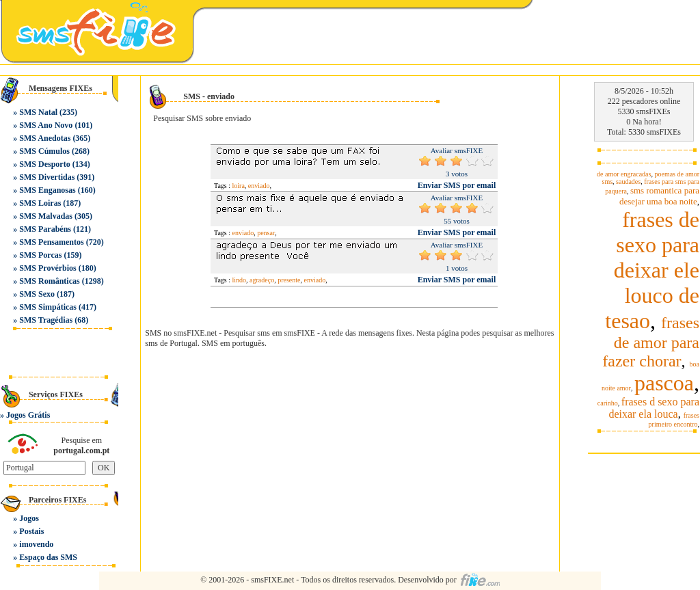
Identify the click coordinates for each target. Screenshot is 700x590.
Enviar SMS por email (457, 185)
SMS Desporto (44, 164)
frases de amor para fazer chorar (651, 342)
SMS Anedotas (45, 138)
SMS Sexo (37, 294)
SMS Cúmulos (44, 151)
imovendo (36, 544)
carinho (608, 403)
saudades (628, 182)
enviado (259, 186)
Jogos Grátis (28, 415)
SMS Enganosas (47, 190)
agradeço (262, 280)
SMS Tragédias (46, 320)
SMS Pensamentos (51, 242)
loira (239, 186)
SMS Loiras (40, 203)
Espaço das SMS (48, 557)
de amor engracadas (624, 174)
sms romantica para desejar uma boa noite (659, 196)
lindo (240, 280)
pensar (266, 233)
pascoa (664, 383)
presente (289, 280)
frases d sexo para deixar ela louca (654, 408)
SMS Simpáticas (48, 307)
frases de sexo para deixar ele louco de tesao (652, 270)
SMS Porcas (40, 255)
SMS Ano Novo (46, 125)
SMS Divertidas (47, 177)
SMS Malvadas (46, 216)
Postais (31, 531)
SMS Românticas (49, 281)
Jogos (29, 518)
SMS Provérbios (48, 268)
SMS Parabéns (45, 229)
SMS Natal (38, 112)
